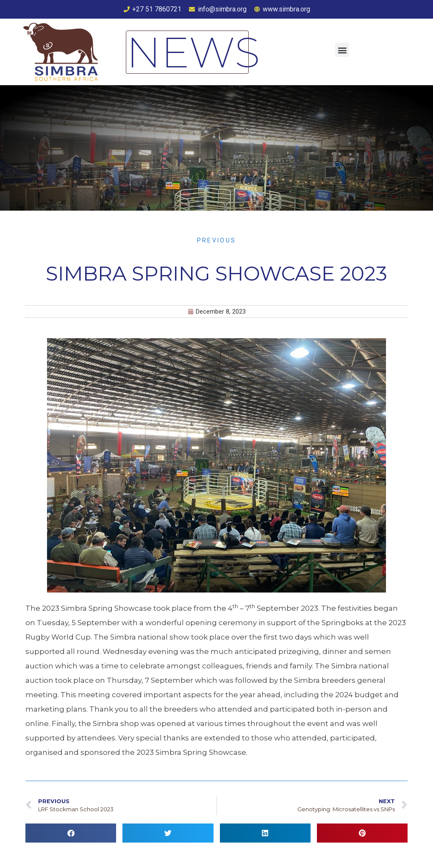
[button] (342, 50)
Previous (216, 240)
